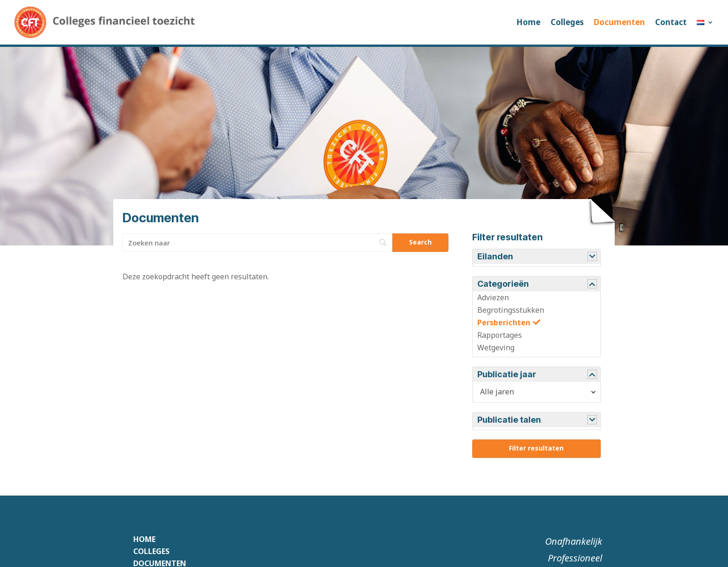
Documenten (619, 22)
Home (528, 22)
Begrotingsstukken (511, 310)
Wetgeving (496, 348)
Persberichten (504, 322)
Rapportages (500, 335)
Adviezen (493, 297)
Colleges (567, 22)
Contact (671, 22)
